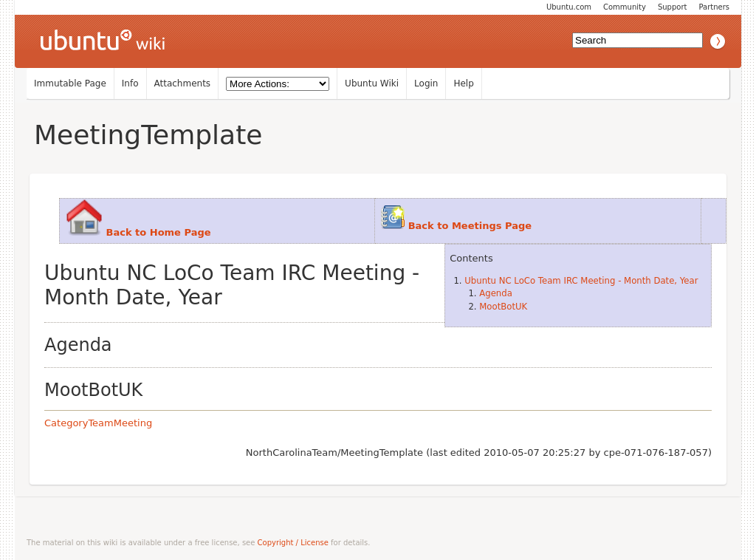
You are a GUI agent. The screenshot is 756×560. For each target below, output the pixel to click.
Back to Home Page (159, 232)
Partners (714, 7)
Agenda (496, 293)
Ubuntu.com (569, 7)
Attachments (183, 83)
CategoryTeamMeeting (98, 423)
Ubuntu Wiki (372, 83)
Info (130, 83)
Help (463, 83)
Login (426, 83)
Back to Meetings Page (470, 226)
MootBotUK (503, 307)
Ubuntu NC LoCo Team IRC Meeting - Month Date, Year (581, 281)
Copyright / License (293, 543)
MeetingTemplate (148, 135)
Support (673, 7)
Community (625, 7)
